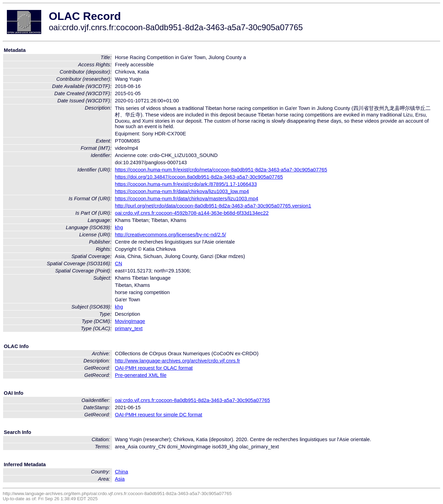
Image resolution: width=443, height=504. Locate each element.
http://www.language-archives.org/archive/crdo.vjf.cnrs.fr (177, 361)
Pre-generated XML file (141, 375)
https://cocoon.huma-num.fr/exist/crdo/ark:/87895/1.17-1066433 (186, 184)
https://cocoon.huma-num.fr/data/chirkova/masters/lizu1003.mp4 (186, 199)
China (121, 472)
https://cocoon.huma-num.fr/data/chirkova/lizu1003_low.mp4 (182, 191)
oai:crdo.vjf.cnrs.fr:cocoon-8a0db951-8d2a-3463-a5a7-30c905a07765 (192, 400)
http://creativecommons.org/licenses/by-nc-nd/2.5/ (170, 235)
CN (118, 264)
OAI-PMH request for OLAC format (154, 368)
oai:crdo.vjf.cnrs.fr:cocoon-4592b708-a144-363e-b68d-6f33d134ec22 (192, 213)
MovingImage (130, 321)
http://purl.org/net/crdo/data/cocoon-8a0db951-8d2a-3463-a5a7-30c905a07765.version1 (213, 206)
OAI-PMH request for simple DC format (158, 415)
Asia (120, 479)
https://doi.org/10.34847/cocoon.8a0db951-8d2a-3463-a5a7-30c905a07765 (199, 177)
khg (119, 227)
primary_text (129, 328)
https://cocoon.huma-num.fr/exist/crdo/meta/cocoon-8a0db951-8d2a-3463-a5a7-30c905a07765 (221, 170)
